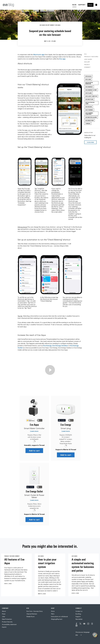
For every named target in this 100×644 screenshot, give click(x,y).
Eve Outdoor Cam (90, 103)
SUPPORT (82, 5)
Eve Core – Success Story (35, 611)
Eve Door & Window (89, 83)
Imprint (4, 627)
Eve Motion (89, 99)
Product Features (91, 57)
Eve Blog (78, 614)
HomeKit (87, 67)
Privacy (87, 65)
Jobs (3, 617)
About (4, 611)
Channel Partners (32, 614)
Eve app (62, 59)
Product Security (7, 622)
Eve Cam (88, 79)
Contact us (79, 611)
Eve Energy (47, 345)
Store (90, 5)
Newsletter (79, 619)
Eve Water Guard (91, 117)
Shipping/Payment (57, 619)
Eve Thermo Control (89, 114)
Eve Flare (88, 93)
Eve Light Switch (91, 96)
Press (4, 614)
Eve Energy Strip (91, 90)
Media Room (31, 617)
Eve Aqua (34, 425)
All (86, 54)
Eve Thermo (89, 110)
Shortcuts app (39, 54)
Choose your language (82, 632)
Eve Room (89, 107)
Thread (88, 123)
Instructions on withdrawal (59, 617)
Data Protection (7, 619)
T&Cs (53, 614)
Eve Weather (90, 120)
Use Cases (88, 59)
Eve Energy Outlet (34, 491)
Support (78, 617)
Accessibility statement (9, 624)
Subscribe (90, 142)
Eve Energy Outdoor (60, 345)
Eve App (87, 62)
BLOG (74, 5)
